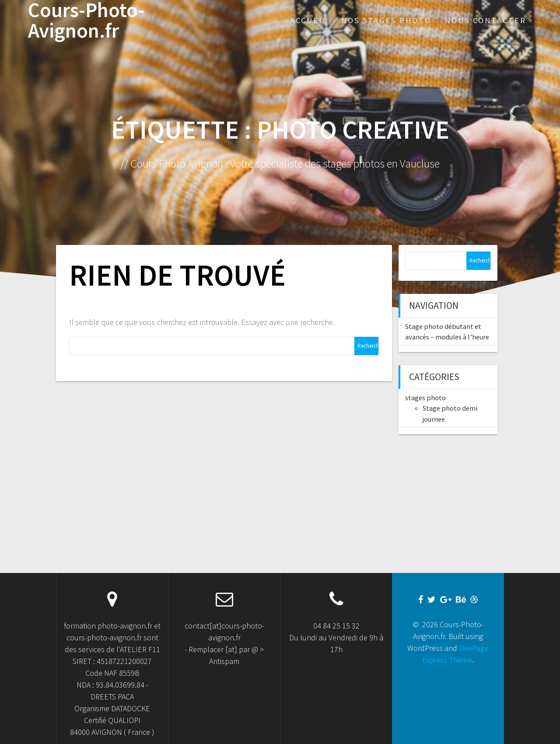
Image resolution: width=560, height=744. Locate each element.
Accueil (309, 20)
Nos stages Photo (386, 20)
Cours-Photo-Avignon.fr (86, 21)
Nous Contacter (486, 20)
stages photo (425, 398)
